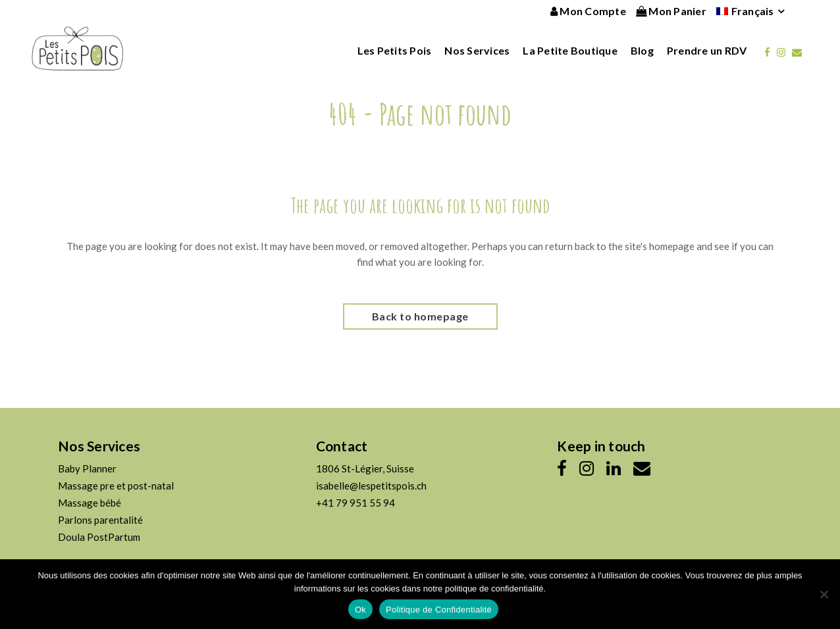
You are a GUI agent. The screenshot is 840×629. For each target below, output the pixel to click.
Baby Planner (87, 468)
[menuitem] (745, 11)
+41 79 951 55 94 (355, 503)
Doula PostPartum (99, 537)
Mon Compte (588, 11)
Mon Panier (671, 11)
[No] (824, 594)
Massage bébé (90, 503)
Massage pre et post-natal (116, 486)
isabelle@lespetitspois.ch (371, 486)
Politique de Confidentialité (439, 610)
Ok (360, 610)
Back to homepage (420, 316)
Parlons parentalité (100, 520)
